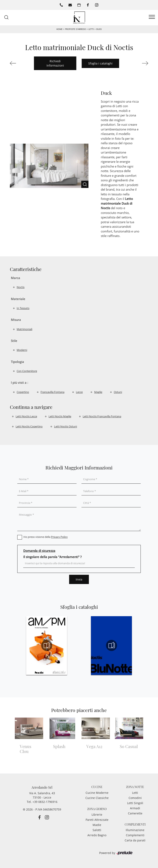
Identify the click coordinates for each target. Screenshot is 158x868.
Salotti (97, 830)
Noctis (21, 287)
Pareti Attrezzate (97, 820)
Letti (91, 29)
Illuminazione (135, 830)
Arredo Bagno (97, 835)
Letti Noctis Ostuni (66, 426)
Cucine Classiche (97, 798)
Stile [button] (14, 341)
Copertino (23, 392)
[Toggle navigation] (152, 17)
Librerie (97, 815)
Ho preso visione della (46, 537)
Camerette (135, 813)
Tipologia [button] (17, 362)
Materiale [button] (18, 299)
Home (59, 29)
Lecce (79, 392)
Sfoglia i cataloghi (100, 63)
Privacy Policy (59, 537)
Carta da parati (135, 840)
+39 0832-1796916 (45, 802)
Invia (79, 579)
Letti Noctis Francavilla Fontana (102, 416)
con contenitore (27, 371)
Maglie (98, 392)
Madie (97, 825)
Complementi (135, 835)
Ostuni (118, 392)
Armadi (135, 808)
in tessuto (23, 308)
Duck (99, 29)
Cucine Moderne (97, 793)
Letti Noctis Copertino (29, 426)
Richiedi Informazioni (55, 63)
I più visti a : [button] (20, 382)
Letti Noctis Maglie (60, 416)
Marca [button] (16, 278)
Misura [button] (16, 320)
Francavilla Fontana (52, 392)
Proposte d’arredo (76, 29)
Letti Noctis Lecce (26, 416)
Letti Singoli (135, 803)
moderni (22, 350)
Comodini (135, 798)
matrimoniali (24, 329)
